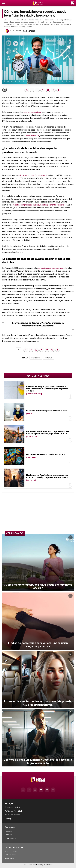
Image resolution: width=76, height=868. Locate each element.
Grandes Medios (11, 851)
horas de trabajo (32, 136)
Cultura (31, 480)
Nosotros (8, 831)
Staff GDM (17, 31)
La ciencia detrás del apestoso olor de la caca (47, 411)
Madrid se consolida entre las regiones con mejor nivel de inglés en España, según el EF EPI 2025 (48, 432)
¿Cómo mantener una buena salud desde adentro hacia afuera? (38, 586)
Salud (30, 414)
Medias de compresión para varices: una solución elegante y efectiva (38, 645)
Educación (32, 437)
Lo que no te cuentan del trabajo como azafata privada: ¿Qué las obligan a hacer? (38, 703)
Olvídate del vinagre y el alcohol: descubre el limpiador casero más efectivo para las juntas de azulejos (48, 389)
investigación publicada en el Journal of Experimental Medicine (39, 205)
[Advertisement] (38, 513)
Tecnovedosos (10, 855)
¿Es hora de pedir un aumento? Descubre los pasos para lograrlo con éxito (38, 761)
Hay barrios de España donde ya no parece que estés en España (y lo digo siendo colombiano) (47, 476)
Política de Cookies (12, 815)
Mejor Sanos (10, 859)
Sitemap (8, 819)
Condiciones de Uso (12, 807)
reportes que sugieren (32, 112)
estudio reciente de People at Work (33, 175)
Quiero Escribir (10, 839)
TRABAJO (49, 358)
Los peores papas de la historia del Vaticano (46, 454)
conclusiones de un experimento (51, 268)
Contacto (8, 835)
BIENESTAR (36, 358)
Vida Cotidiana (34, 394)
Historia (31, 457)
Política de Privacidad (13, 811)
